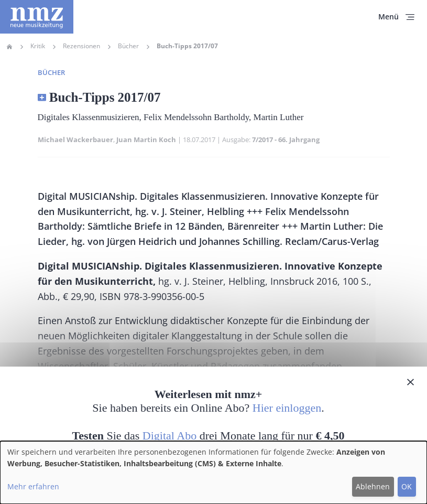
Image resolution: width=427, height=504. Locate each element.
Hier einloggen (287, 408)
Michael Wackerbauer (75, 140)
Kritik (38, 46)
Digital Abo (169, 436)
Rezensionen (81, 46)
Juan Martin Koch (146, 140)
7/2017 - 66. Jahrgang (286, 140)
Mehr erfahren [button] (33, 486)
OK (407, 486)
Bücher (128, 46)
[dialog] (213, 473)
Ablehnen (373, 486)
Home (9, 47)
